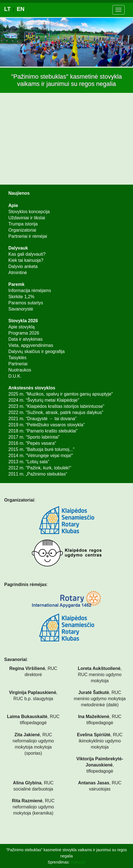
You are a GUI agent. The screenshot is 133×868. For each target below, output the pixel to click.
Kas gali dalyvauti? (27, 254)
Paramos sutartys (26, 303)
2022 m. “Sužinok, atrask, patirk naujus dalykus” (56, 412)
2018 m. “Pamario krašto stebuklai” (43, 431)
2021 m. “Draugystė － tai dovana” (43, 419)
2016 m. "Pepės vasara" (32, 443)
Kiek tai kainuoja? (26, 260)
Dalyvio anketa (23, 266)
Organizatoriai (22, 230)
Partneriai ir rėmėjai (28, 236)
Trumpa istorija (23, 224)
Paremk (16, 284)
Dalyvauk (18, 248)
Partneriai (18, 364)
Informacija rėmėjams (30, 290)
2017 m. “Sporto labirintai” (34, 437)
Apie (13, 205)
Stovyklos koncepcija (29, 212)
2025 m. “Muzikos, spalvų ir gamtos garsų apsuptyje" (61, 394)
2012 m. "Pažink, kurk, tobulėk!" (40, 468)
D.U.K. (15, 376)
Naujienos (19, 193)
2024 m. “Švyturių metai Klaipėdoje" (44, 400)
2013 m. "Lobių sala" (29, 462)
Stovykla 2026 (23, 321)
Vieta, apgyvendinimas (31, 345)
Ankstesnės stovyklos (32, 388)
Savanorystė (21, 309)
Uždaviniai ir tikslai (27, 218)
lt (7, 9)
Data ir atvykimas (26, 339)
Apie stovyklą (21, 327)
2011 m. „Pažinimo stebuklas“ (38, 474)
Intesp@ (78, 862)
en (21, 9)
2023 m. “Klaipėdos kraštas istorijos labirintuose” (56, 406)
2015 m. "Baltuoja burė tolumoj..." (41, 449)
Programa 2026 (24, 333)
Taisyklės (17, 358)
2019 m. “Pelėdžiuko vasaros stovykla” (47, 425)
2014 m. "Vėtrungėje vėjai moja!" (41, 456)
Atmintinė (18, 273)
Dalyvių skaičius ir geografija (37, 351)
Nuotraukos (20, 370)
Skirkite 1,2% (21, 297)
